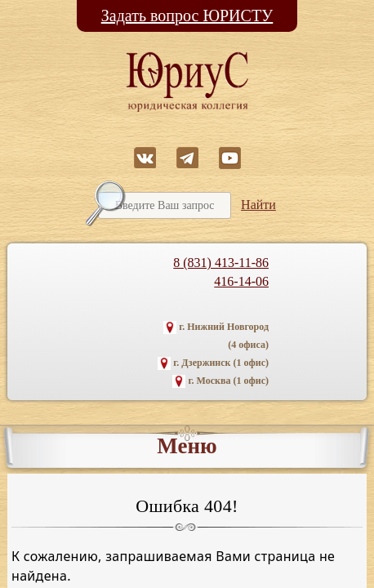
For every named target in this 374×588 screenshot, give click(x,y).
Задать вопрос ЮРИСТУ (187, 16)
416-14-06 (241, 281)
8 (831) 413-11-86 (221, 263)
